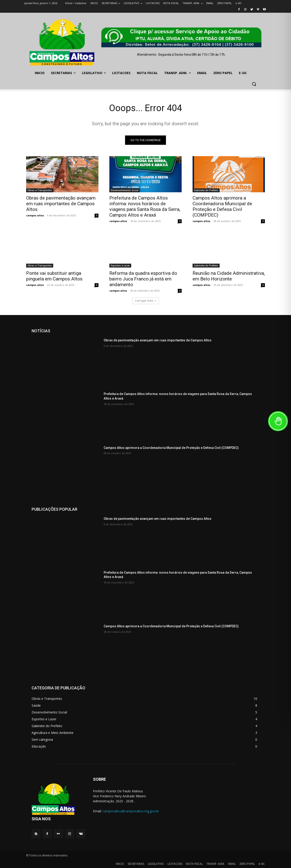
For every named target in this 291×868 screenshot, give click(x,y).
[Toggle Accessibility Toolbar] (278, 421)
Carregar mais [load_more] (146, 301)
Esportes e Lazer (120, 265)
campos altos (35, 215)
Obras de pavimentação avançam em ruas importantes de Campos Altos (61, 204)
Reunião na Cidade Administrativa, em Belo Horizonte (229, 276)
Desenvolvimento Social (125, 190)
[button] (254, 84)
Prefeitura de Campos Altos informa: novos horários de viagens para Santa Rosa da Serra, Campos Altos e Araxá (145, 206)
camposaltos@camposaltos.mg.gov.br (131, 811)
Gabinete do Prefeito (206, 190)
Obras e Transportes (40, 190)
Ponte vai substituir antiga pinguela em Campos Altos (54, 276)
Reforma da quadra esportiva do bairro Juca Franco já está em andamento (143, 279)
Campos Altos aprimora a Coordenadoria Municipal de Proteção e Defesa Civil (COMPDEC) (222, 206)
